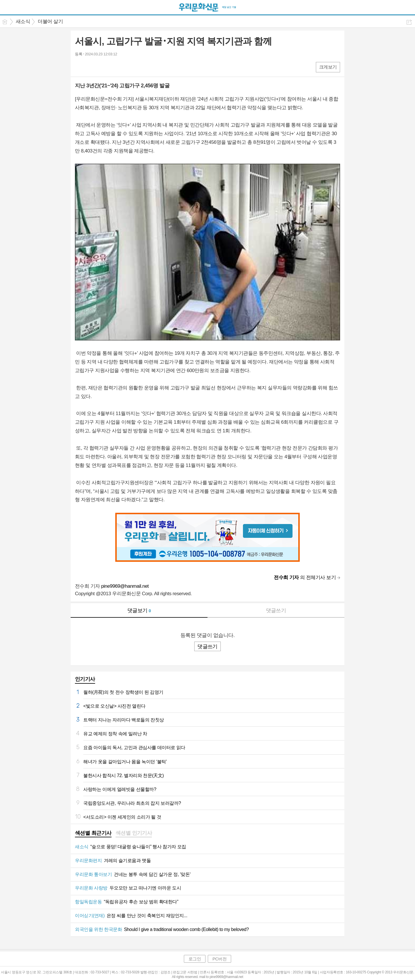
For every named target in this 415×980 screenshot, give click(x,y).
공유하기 (409, 22)
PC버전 (219, 959)
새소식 (23, 21)
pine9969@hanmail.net (125, 586)
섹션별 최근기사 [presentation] (93, 833)
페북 (80, 67)
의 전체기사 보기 (305, 577)
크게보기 (328, 67)
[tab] (93, 834)
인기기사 (85, 679)
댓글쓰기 (276, 610)
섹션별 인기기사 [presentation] (134, 833)
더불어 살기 (50, 21)
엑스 (92, 67)
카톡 (103, 67)
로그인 (195, 959)
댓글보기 (139, 610)
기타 (115, 67)
